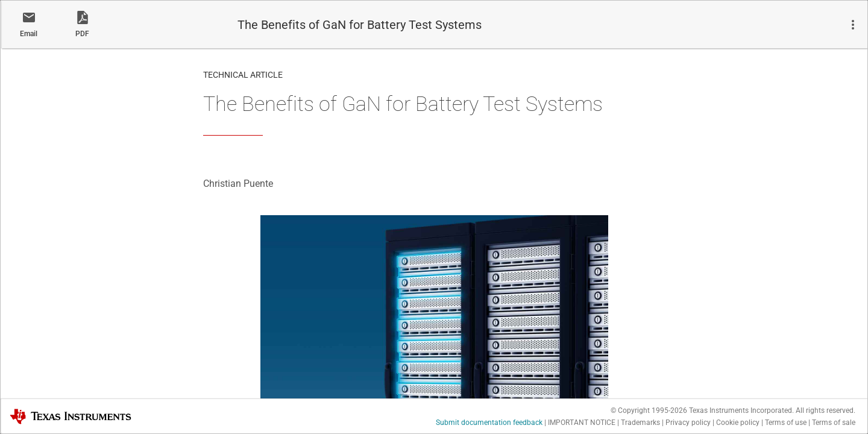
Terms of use (786, 423)
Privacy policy (688, 423)
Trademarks (640, 423)
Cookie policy (738, 423)
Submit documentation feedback (489, 423)
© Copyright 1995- (649, 410)
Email (29, 34)
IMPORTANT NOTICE (582, 423)
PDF (82, 34)
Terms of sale (834, 423)
